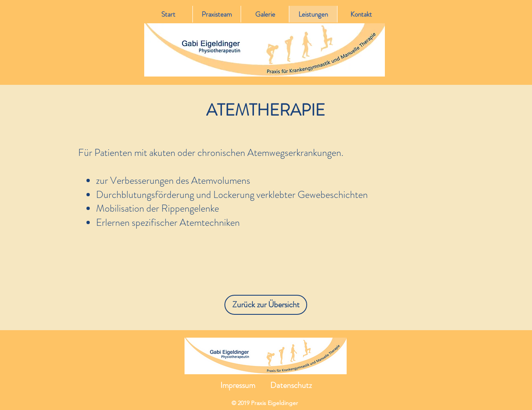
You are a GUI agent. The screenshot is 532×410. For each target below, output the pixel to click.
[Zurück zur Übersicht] (266, 305)
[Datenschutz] (291, 385)
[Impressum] (238, 385)
